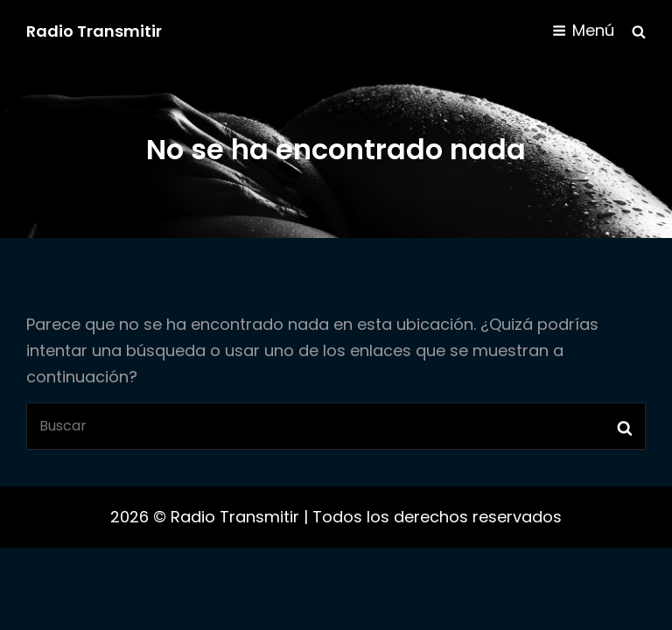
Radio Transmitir (94, 31)
